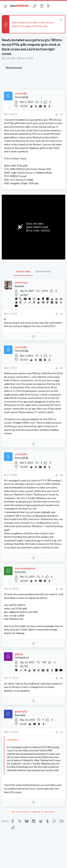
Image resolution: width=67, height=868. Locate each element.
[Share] (57, 114)
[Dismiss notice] (61, 20)
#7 (62, 732)
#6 (62, 678)
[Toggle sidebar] (55, 6)
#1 (62, 114)
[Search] (62, 6)
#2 (62, 314)
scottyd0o (10, 58)
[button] (5, 6)
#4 (62, 475)
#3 (62, 368)
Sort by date (23, 271)
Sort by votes (43, 271)
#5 (62, 589)
